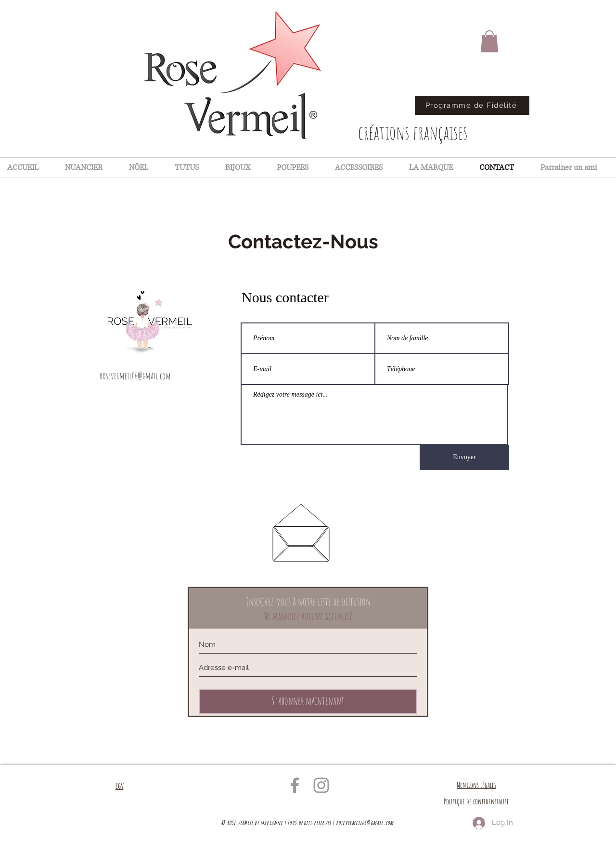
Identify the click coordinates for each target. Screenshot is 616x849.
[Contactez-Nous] (303, 242)
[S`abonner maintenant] (308, 701)
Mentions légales (476, 785)
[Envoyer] (464, 457)
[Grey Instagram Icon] (321, 785)
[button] (489, 41)
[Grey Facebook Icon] (295, 785)
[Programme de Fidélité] (472, 105)
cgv (120, 785)
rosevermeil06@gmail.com (135, 376)
